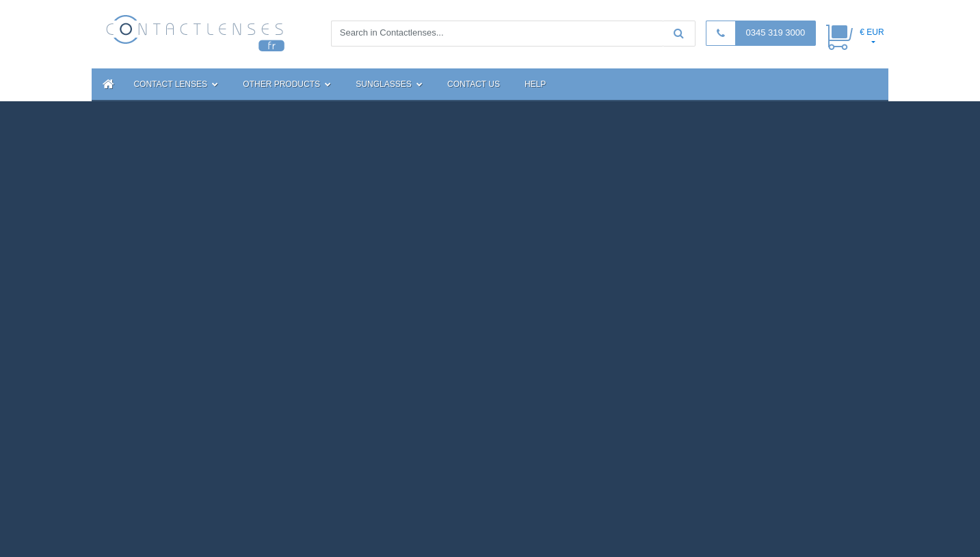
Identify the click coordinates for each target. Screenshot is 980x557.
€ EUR (872, 32)
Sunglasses (389, 84)
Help (535, 84)
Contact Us (474, 84)
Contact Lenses (176, 84)
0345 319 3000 (775, 33)
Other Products (287, 84)
